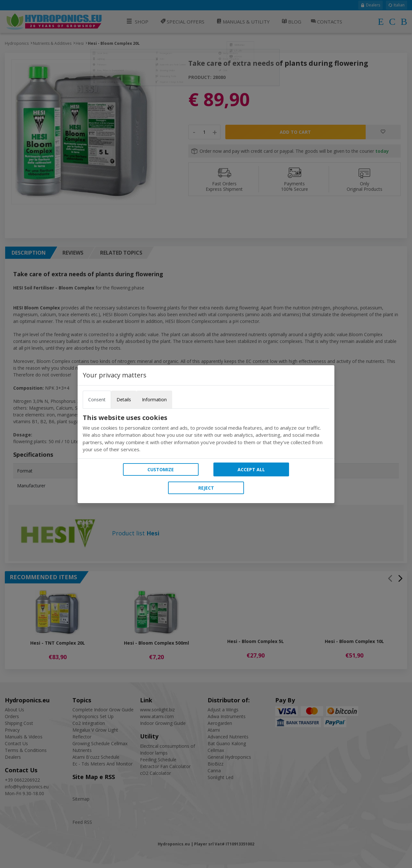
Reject (206, 488)
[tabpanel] (206, 434)
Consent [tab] (97, 400)
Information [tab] (154, 400)
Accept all (251, 469)
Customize (161, 469)
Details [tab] (124, 400)
